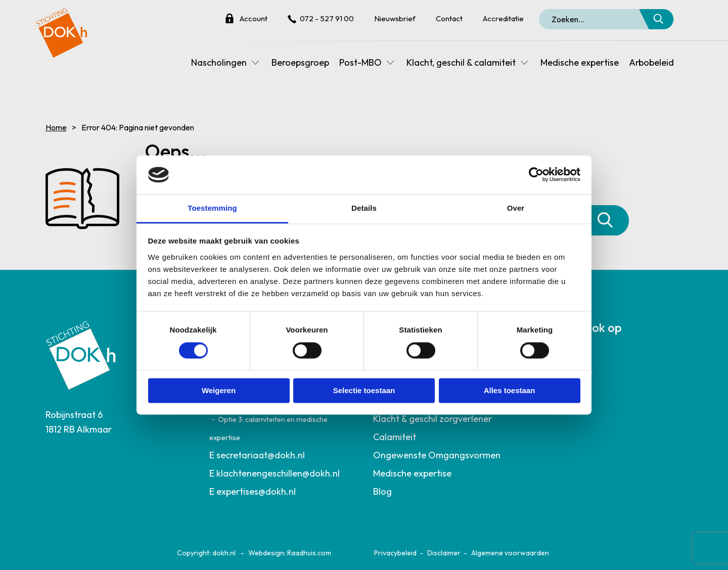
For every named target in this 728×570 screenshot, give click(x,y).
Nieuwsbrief (395, 18)
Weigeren (219, 390)
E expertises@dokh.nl (253, 491)
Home (56, 127)
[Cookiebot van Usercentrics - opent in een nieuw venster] (536, 175)
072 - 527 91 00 (327, 18)
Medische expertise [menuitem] (580, 62)
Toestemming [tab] (212, 208)
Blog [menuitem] (382, 491)
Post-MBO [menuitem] (360, 62)
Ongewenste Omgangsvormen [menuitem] (437, 455)
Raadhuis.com (309, 553)
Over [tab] (516, 208)
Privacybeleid (395, 553)
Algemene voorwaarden (510, 553)
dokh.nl (224, 553)
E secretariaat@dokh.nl (257, 455)
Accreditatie (503, 18)
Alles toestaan (510, 390)
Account (254, 18)
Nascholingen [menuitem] (219, 62)
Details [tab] (364, 208)
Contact (449, 18)
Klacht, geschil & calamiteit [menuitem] (461, 62)
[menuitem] (282, 455)
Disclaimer (444, 553)
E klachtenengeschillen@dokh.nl (275, 473)
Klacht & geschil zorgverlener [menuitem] (433, 419)
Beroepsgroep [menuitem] (300, 62)
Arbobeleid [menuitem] (651, 62)
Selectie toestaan (364, 390)
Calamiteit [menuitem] (395, 437)
